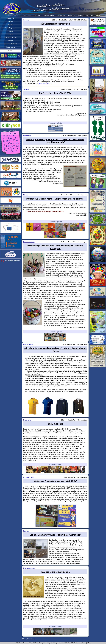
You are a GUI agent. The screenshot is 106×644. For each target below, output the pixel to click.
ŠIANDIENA (27, 15)
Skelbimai (26, 20)
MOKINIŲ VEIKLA (48, 15)
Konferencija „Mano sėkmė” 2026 (55, 93)
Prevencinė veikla (29, 477)
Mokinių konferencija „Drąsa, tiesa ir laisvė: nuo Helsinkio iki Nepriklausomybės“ (55, 141)
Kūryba (26, 195)
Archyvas (11, 41)
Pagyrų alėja (11, 18)
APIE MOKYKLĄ (96, 15)
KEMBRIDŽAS (61, 15)
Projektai (11, 31)
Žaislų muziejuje (55, 424)
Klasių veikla (27, 420)
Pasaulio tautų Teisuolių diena (55, 572)
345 (28, 639)
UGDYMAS (37, 15)
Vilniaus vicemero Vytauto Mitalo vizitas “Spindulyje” (55, 535)
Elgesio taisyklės (28, 344)
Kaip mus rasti (11, 47)
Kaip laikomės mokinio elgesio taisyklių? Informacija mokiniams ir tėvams (55, 350)
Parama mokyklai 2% (11, 44)
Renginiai (11, 22)
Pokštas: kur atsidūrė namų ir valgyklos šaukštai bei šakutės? (55, 199)
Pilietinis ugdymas (11, 28)
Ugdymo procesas (29, 242)
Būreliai (11, 25)
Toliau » (32, 639)
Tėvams (11, 34)
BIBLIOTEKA (72, 15)
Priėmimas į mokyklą (11, 38)
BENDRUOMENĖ (83, 15)
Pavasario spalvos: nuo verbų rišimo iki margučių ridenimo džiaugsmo (55, 247)
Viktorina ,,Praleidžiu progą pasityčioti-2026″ (55, 481)
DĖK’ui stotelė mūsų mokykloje (55, 24)
